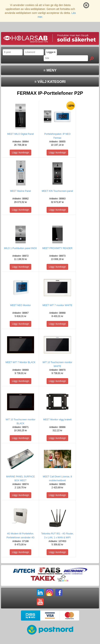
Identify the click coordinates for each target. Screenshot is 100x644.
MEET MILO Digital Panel (20, 134)
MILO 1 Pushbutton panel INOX (20, 248)
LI (40, 592)
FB (59, 592)
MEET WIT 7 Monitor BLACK (20, 362)
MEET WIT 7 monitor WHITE (57, 305)
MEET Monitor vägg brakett (57, 420)
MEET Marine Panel (20, 191)
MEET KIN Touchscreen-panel (57, 191)
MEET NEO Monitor (21, 305)
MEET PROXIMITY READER (57, 248)
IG (50, 592)
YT (40, 602)
